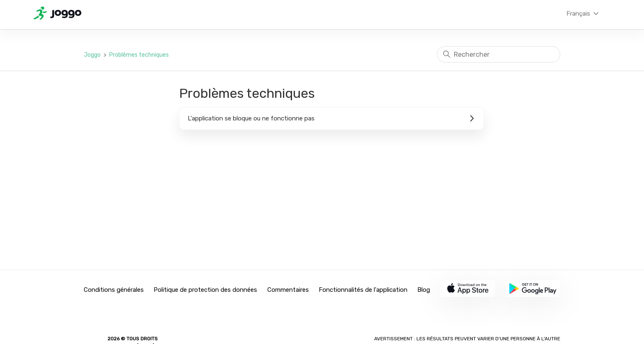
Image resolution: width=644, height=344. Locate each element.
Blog (424, 290)
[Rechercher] (499, 54)
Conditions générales (114, 290)
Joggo (92, 55)
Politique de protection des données (205, 290)
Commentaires (288, 290)
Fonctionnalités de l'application (363, 290)
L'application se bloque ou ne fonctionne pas (331, 118)
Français (583, 14)
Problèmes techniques (139, 55)
